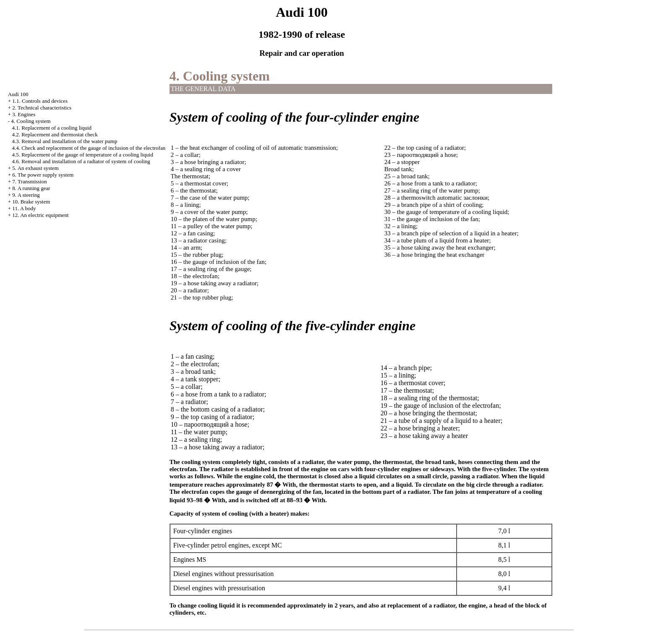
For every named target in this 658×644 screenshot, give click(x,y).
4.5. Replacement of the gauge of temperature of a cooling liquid (83, 155)
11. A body (24, 208)
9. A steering (26, 195)
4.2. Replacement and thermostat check (55, 134)
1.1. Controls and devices (40, 101)
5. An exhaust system (35, 168)
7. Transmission (29, 181)
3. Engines (24, 114)
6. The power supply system (43, 175)
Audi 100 (18, 94)
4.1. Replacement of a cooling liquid (52, 128)
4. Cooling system (31, 121)
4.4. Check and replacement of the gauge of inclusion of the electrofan (89, 148)
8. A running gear (31, 188)
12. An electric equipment (40, 215)
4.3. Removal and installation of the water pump (65, 141)
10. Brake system (31, 202)
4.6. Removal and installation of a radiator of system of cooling (81, 161)
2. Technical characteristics (42, 108)
